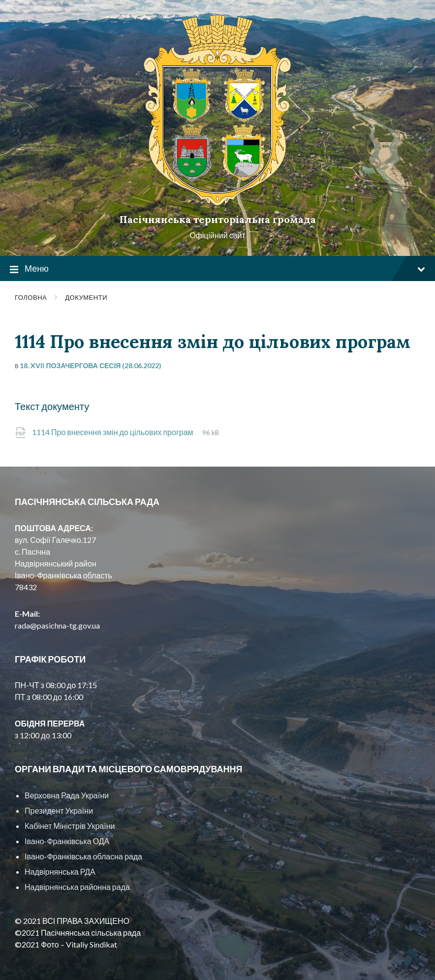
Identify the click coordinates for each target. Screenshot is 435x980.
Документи (86, 297)
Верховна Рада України (67, 795)
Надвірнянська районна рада (77, 887)
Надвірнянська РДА (60, 871)
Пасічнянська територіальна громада (218, 219)
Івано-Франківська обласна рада (83, 856)
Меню (217, 269)
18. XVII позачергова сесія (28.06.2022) (91, 365)
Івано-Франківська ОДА (67, 841)
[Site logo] (217, 203)
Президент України (59, 810)
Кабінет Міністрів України (70, 826)
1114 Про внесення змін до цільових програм (113, 432)
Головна (31, 297)
